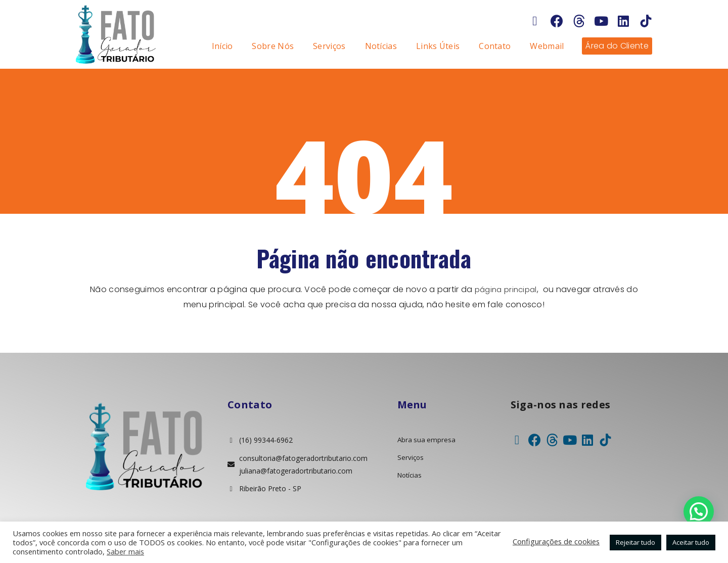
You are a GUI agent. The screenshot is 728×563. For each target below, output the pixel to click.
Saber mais (125, 551)
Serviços (329, 46)
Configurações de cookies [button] (556, 541)
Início (222, 46)
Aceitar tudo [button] (691, 542)
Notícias (381, 46)
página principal (506, 289)
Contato (495, 46)
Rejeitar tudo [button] (635, 542)
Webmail (547, 46)
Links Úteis (438, 46)
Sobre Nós (273, 46)
